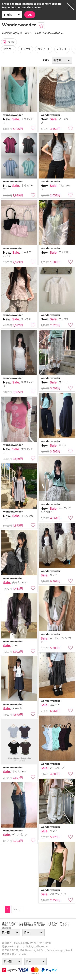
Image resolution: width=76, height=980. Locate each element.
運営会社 (6, 928)
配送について (9, 925)
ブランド (26, 923)
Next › (17, 909)
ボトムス (62, 49)
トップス (26, 49)
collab (53, 925)
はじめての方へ (10, 923)
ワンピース (44, 49)
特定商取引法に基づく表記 (32, 925)
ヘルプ (63, 925)
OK (30, 15)
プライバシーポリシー (58, 923)
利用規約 (39, 923)
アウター (9, 49)
